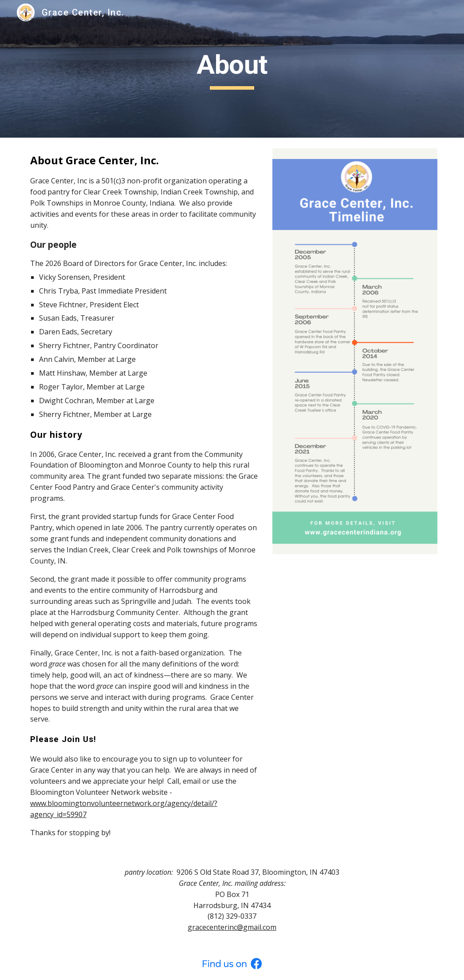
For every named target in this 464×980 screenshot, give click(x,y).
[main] (232, 69)
